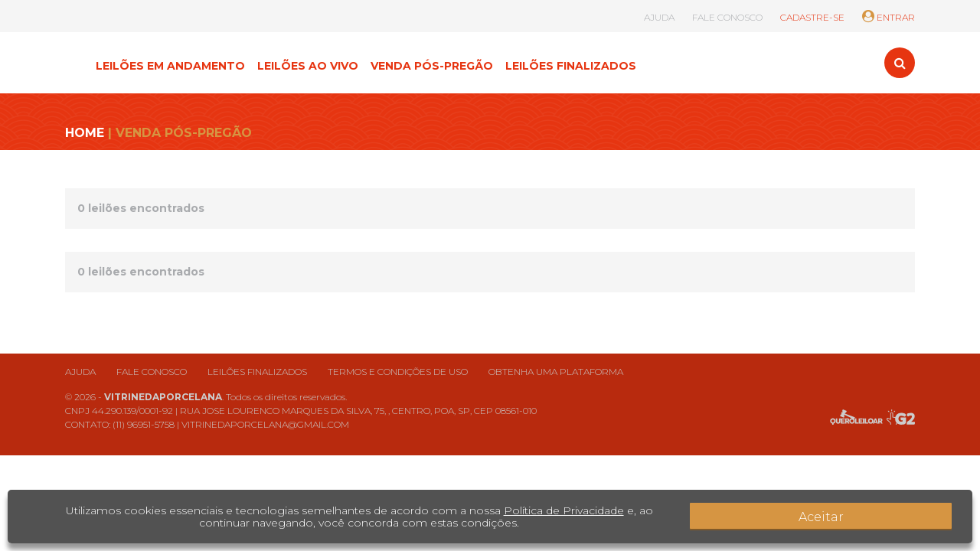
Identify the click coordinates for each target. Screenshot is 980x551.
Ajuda (80, 372)
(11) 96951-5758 (144, 424)
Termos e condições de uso (398, 372)
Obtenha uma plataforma (556, 372)
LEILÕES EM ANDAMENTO (170, 66)
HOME (85, 133)
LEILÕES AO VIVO (308, 66)
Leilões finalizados (257, 372)
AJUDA (659, 17)
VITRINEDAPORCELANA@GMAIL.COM (265, 424)
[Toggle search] (900, 63)
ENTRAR (889, 17)
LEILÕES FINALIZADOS (571, 66)
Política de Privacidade (552, 510)
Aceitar (911, 517)
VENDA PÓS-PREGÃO (432, 66)
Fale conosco (152, 372)
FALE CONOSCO (727, 17)
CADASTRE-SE (812, 17)
